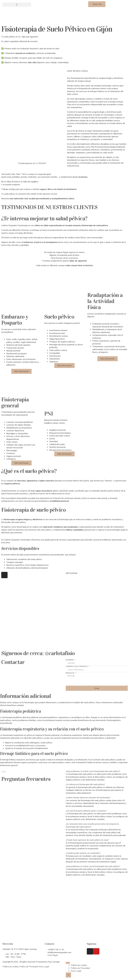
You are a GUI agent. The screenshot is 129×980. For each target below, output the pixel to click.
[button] (17, 5)
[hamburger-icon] (68, 963)
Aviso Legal (44, 967)
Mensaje (70, 673)
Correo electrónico (77, 666)
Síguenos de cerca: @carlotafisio (38, 653)
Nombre (70, 660)
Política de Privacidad (29, 967)
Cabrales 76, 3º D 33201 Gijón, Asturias (20, 949)
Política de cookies (11, 967)
